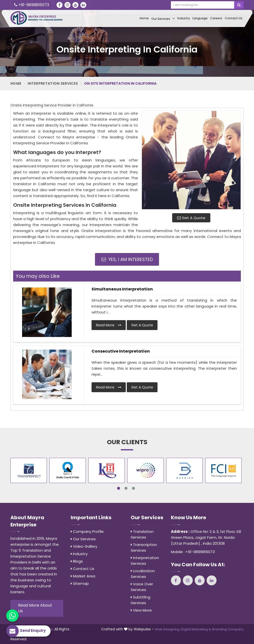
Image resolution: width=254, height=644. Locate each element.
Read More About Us (35, 608)
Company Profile (87, 531)
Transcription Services (144, 547)
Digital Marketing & (196, 629)
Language (200, 18)
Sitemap (80, 583)
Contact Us (234, 18)
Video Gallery (84, 546)
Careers (216, 18)
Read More (109, 325)
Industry (184, 18)
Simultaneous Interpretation (122, 289)
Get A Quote (191, 218)
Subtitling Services (141, 600)
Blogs (77, 561)
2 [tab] (126, 488)
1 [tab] (119, 488)
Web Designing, (167, 629)
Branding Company (228, 629)
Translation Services (142, 534)
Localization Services (143, 574)
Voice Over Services (142, 587)
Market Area (83, 576)
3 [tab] (133, 488)
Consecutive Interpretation (121, 351)
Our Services (163, 18)
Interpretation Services (53, 83)
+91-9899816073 (32, 5)
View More (141, 610)
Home (144, 18)
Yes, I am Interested (127, 259)
